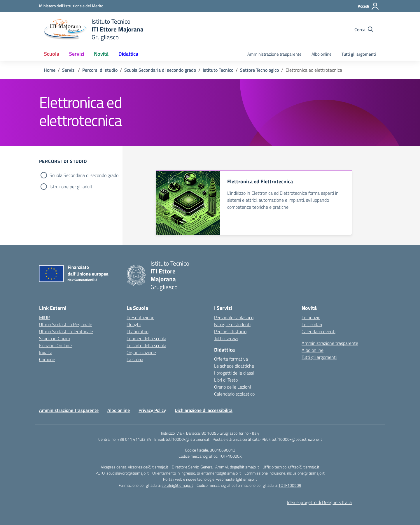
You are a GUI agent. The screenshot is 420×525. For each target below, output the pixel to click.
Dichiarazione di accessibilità (204, 410)
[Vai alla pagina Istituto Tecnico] (218, 70)
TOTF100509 (290, 485)
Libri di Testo (226, 380)
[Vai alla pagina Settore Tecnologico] (259, 70)
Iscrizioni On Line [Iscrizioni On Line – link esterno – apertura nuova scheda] (55, 345)
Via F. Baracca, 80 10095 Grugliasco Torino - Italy (218, 433)
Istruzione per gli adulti (71, 187)
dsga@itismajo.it (244, 467)
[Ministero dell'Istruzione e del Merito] (71, 6)
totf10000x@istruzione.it (188, 439)
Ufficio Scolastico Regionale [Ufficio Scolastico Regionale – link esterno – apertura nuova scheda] (66, 324)
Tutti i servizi (226, 338)
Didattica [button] (128, 54)
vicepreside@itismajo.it (148, 467)
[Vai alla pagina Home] (50, 70)
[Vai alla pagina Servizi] (69, 70)
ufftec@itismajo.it (304, 467)
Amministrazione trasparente (274, 54)
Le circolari (312, 324)
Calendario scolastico (234, 394)
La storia (135, 359)
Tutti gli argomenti (359, 54)
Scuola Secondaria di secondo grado (84, 175)
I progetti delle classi (234, 373)
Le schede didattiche (234, 366)
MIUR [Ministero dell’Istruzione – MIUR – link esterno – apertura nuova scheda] (44, 317)
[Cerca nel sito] (364, 29)
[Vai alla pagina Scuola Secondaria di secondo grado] (160, 70)
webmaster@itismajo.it (237, 479)
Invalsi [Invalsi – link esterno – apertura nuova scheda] (45, 352)
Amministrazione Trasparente (69, 410)
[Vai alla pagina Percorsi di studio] (100, 70)
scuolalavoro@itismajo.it (128, 473)
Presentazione (140, 317)
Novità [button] (101, 54)
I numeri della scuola (146, 338)
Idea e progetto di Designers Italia (319, 502)
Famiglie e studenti (232, 324)
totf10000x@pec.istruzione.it (297, 439)
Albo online (322, 54)
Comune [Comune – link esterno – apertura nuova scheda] (47, 359)
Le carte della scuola (146, 345)
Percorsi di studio (230, 331)
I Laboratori (138, 331)
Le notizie (311, 317)
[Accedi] (369, 6)
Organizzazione (141, 352)
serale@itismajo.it (177, 485)
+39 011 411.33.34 (134, 439)
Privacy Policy (152, 410)
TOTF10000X (230, 456)
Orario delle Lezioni (232, 387)
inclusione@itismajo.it (306, 473)
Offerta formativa (231, 359)
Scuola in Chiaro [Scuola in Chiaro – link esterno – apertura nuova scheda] (55, 338)
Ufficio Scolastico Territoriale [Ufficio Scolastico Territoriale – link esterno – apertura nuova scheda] (66, 331)
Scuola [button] (52, 54)
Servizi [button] (77, 54)
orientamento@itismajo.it (219, 473)
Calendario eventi (318, 331)
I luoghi (134, 324)
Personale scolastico (234, 317)
